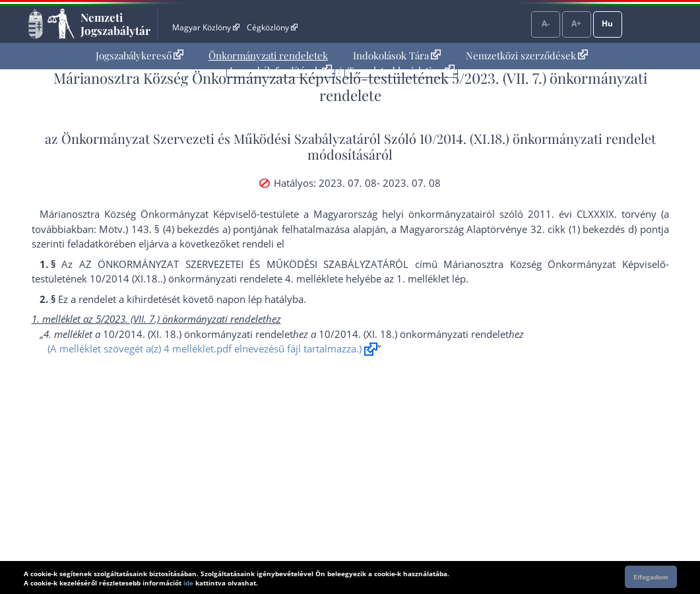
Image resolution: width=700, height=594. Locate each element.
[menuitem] (140, 56)
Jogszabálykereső (140, 55)
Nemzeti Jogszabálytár (115, 24)
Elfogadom (651, 577)
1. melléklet (423, 279)
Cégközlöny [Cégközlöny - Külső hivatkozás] (272, 27)
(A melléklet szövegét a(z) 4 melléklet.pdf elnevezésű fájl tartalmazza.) (205, 348)
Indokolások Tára (397, 55)
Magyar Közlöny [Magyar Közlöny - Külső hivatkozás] (206, 27)
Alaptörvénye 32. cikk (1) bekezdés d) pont (563, 229)
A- (546, 23)
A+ (576, 23)
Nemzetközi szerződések (527, 55)
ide (188, 583)
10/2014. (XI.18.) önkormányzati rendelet (538, 138)
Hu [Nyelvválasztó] (607, 23)
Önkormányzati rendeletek (268, 55)
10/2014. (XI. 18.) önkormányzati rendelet (198, 334)
